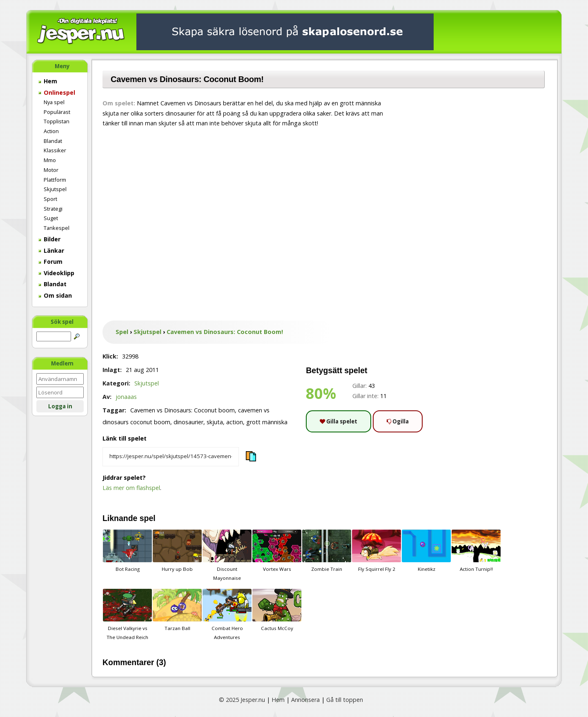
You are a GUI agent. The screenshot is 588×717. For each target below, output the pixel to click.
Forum (50, 262)
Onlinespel (57, 92)
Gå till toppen (345, 700)
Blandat (53, 141)
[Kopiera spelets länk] (171, 457)
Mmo (50, 160)
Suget (51, 218)
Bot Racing (127, 551)
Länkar (51, 251)
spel (148, 518)
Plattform (55, 180)
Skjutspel (55, 189)
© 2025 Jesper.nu (242, 700)
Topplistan (57, 121)
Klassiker (55, 150)
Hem (48, 81)
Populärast (57, 112)
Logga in (60, 406)
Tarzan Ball (177, 610)
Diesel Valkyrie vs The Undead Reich (127, 615)
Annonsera (305, 700)
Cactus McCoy (277, 610)
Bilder (49, 239)
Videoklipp (56, 273)
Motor (51, 170)
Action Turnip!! (476, 551)
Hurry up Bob (177, 551)
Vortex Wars (277, 551)
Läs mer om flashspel (131, 488)
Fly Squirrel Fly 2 (376, 551)
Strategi (53, 209)
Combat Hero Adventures (227, 615)
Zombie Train (327, 551)
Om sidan (55, 295)
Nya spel (54, 102)
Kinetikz (426, 551)
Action (51, 131)
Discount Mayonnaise (227, 555)
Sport (50, 199)
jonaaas (126, 397)
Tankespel (57, 228)
